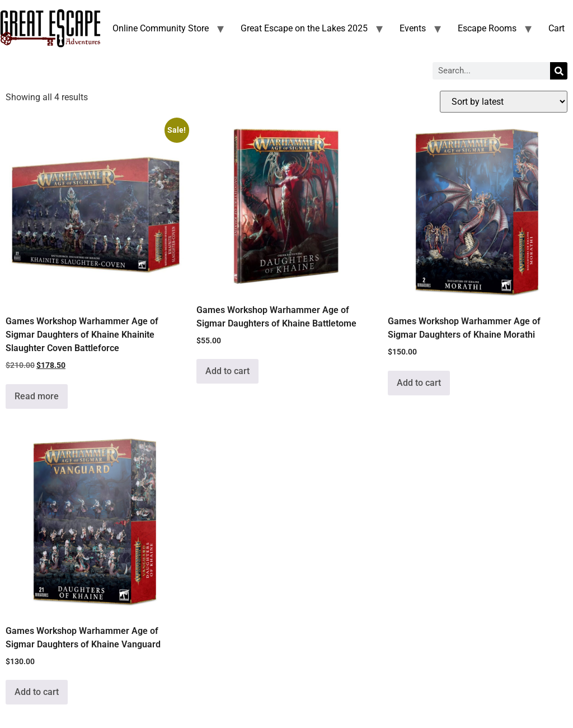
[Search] (559, 71)
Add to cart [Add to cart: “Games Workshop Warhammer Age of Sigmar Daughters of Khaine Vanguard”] (37, 692)
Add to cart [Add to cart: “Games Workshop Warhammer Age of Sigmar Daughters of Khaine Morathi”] (419, 383)
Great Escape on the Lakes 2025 (304, 28)
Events (413, 28)
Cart (556, 28)
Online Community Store (161, 28)
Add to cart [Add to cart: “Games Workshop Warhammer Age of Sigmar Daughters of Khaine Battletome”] (227, 371)
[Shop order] (504, 102)
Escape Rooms (487, 28)
